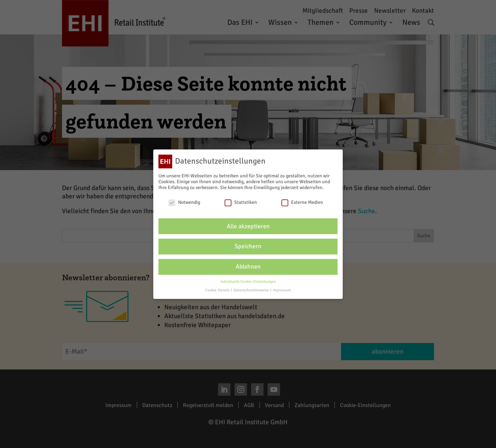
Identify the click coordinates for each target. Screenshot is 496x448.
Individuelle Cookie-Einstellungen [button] (248, 282)
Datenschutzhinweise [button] (252, 290)
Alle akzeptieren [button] (248, 226)
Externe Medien (302, 202)
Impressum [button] (282, 290)
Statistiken (241, 202)
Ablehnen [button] (248, 267)
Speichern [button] (248, 246)
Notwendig (184, 202)
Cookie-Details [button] (218, 290)
